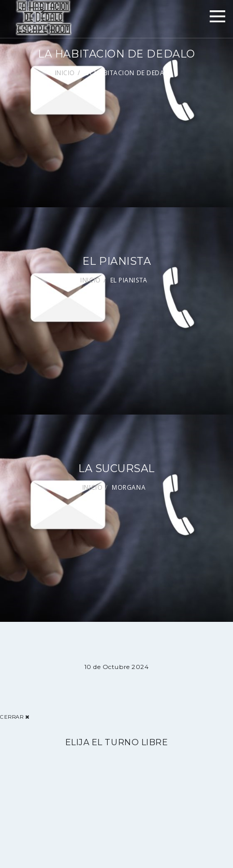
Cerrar (15, 717)
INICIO (65, 73)
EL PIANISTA (129, 280)
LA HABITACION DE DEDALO (129, 73)
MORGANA (129, 487)
